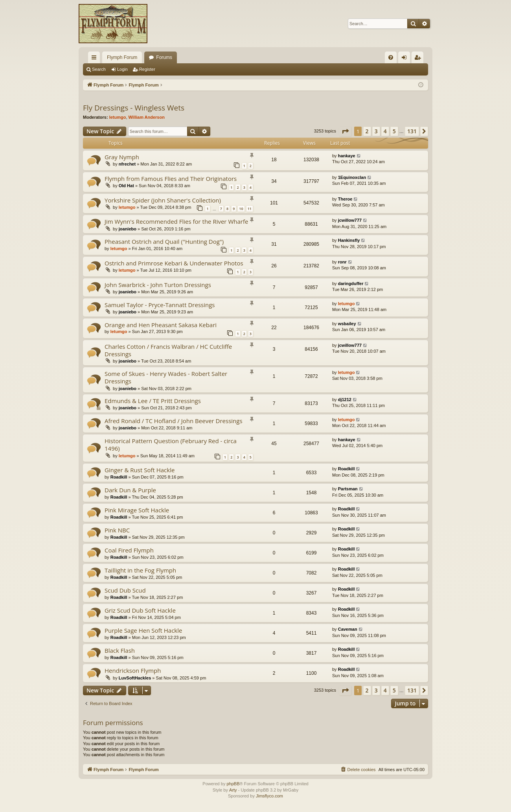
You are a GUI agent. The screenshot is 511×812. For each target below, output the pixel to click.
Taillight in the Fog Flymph (140, 570)
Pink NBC (117, 530)
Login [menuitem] (406, 59)
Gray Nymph (122, 157)
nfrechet (127, 164)
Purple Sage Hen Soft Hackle (143, 630)
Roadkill (119, 477)
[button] (345, 131)
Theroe (345, 199)
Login (122, 69)
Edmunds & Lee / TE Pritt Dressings (153, 401)
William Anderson (147, 117)
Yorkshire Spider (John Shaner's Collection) (163, 200)
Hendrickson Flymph (133, 670)
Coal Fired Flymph (129, 550)
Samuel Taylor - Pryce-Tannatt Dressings (160, 305)
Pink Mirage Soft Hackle (137, 510)
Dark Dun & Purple (130, 490)
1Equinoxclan (352, 177)
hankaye (347, 156)
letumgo (118, 117)
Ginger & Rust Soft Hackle (140, 470)
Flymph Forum (122, 57)
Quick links (96, 59)
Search (99, 69)
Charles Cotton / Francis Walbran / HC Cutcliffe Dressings (168, 350)
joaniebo (128, 229)
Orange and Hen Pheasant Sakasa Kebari (161, 325)
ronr (342, 262)
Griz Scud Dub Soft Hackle (140, 610)
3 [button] (376, 131)
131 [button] (412, 131)
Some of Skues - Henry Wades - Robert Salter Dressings (166, 377)
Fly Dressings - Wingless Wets (134, 108)
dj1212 (345, 400)
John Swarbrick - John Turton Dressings (158, 285)
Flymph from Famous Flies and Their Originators (171, 179)
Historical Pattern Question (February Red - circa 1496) (171, 445)
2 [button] (367, 131)
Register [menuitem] (419, 59)
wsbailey (347, 324)
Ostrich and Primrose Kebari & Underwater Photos (174, 263)
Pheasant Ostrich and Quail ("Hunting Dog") (164, 241)
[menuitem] (391, 57)
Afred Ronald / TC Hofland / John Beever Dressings (174, 421)
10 (241, 209)
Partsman (348, 489)
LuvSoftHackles (135, 678)
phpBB (233, 784)
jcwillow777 (350, 220)
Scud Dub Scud (125, 590)
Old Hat (126, 186)
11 (250, 209)
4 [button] (385, 131)
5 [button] (394, 131)
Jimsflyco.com (269, 796)
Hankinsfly (349, 240)
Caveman (348, 629)
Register (147, 69)
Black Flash (120, 650)
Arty (233, 790)
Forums (164, 57)
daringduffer (351, 284)
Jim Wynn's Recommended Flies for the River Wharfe (176, 221)
